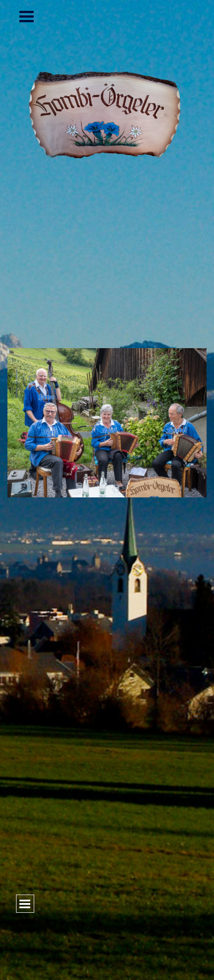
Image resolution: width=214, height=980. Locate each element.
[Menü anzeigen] (27, 17)
